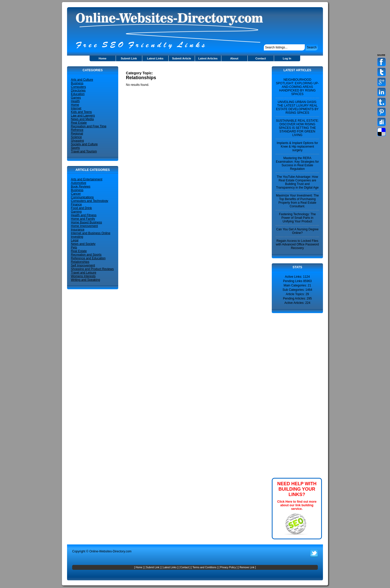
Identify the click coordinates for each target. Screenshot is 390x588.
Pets (74, 247)
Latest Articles (208, 58)
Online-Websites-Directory (107, 551)
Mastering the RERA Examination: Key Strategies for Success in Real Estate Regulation (297, 163)
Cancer (76, 194)
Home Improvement (84, 226)
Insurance (78, 230)
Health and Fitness (84, 215)
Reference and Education (88, 258)
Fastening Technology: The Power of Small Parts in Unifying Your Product (297, 218)
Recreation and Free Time (89, 126)
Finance (76, 204)
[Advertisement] (186, 68)
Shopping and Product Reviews (92, 269)
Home (102, 58)
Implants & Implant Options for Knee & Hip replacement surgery (297, 147)
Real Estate (79, 123)
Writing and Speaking (85, 280)
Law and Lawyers (83, 116)
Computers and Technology (90, 201)
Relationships (80, 262)
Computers (78, 87)
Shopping (77, 141)
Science (76, 137)
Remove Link (247, 567)
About (234, 58)
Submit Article (181, 58)
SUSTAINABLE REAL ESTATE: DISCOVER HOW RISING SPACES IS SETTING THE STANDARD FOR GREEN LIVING (297, 128)
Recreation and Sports (86, 255)
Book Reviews (81, 187)
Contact (261, 58)
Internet (76, 108)
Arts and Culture (82, 80)
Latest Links (155, 58)
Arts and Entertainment (87, 179)
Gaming (76, 212)
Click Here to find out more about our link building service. (297, 505)
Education (78, 94)
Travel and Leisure (84, 273)
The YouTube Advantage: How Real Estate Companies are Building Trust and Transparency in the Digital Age (297, 182)
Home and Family (83, 219)
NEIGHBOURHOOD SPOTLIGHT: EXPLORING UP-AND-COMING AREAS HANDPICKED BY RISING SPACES (297, 87)
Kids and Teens (81, 112)
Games (76, 98)
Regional (77, 133)
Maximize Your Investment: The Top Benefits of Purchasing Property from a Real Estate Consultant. (297, 201)
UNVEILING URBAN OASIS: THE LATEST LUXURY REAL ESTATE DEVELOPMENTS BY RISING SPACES (297, 107)
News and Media (82, 119)
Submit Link (129, 58)
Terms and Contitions (204, 567)
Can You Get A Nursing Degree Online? (297, 231)
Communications (82, 197)
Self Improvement (83, 265)
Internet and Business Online (91, 233)
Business (77, 83)
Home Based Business (86, 222)
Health (75, 101)
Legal (75, 240)
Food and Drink (81, 208)
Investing (77, 237)
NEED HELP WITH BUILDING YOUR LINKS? (297, 489)
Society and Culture (84, 144)
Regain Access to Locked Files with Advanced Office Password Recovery (297, 244)
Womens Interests (83, 276)
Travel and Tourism (84, 151)
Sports (75, 148)
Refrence (77, 130)
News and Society (83, 244)
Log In (287, 58)
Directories (78, 90)
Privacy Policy (228, 567)
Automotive (79, 183)
